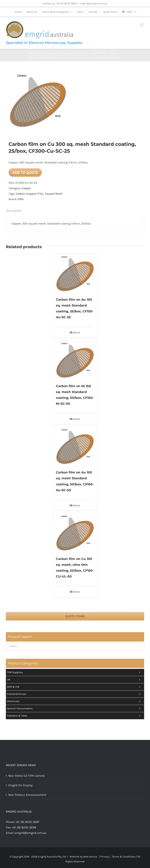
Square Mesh (54, 194)
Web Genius (90, 857)
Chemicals (75, 701)
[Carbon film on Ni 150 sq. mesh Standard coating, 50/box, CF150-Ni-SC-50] (75, 360)
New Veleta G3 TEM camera (26, 776)
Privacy (105, 857)
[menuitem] (18, 12)
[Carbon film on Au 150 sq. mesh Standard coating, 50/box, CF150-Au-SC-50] (75, 446)
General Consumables (75, 708)
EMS (21, 199)
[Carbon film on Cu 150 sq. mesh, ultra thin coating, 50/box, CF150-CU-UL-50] (75, 533)
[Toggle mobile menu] (142, 25)
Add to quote (25, 172)
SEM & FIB (75, 687)
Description (14, 211)
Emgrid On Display (20, 785)
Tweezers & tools (75, 716)
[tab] (75, 211)
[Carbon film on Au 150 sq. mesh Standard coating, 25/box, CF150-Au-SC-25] (75, 273)
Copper (26, 188)
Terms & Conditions (124, 857)
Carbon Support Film (30, 194)
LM (75, 680)
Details (76, 332)
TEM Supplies (75, 672)
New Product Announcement (27, 795)
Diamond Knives (75, 694)
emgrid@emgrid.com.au (93, 3)
